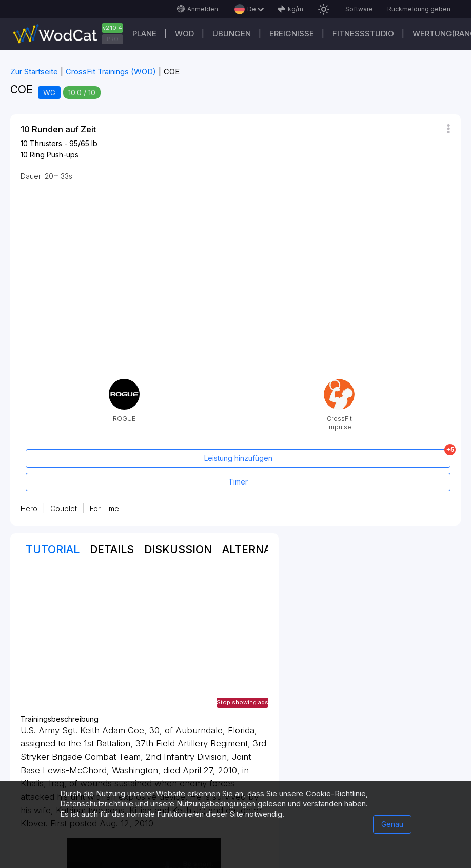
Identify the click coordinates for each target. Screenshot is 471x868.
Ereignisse (292, 34)
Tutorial (53, 549)
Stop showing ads (242, 702)
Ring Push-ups (54, 155)
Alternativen (262, 549)
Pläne (144, 34)
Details (112, 549)
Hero (29, 508)
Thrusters (46, 143)
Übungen (232, 34)
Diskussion (178, 549)
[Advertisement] (144, 643)
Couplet (64, 508)
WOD (184, 34)
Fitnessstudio (363, 34)
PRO (113, 39)
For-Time (104, 508)
